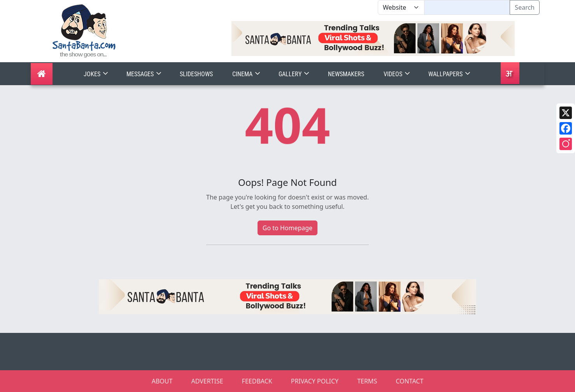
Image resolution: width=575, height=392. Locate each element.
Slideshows (196, 74)
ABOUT (162, 381)
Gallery (295, 74)
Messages (145, 74)
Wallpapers (450, 74)
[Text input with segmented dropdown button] (467, 7)
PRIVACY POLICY (315, 381)
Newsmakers (346, 74)
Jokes (97, 74)
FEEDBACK (257, 381)
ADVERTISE (207, 381)
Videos (398, 74)
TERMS (367, 381)
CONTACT (409, 381)
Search (525, 7)
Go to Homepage (287, 228)
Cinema (247, 74)
